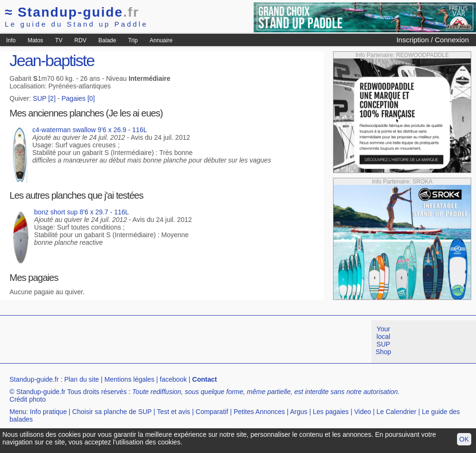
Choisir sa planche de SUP (112, 412)
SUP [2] (44, 98)
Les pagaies (331, 412)
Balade (107, 40)
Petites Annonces (259, 412)
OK (464, 439)
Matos (35, 40)
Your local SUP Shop (384, 340)
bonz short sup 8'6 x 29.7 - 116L (82, 212)
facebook (173, 379)
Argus (299, 412)
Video (362, 412)
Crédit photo (28, 399)
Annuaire (161, 40)
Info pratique (48, 412)
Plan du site (81, 379)
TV (59, 40)
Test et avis (173, 412)
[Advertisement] (173, 342)
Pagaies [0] (78, 98)
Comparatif (212, 412)
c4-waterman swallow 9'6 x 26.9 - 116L (90, 130)
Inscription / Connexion (433, 40)
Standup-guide (72, 12)
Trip (133, 40)
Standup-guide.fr (34, 379)
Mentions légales (129, 379)
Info (11, 40)
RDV (81, 40)
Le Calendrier (396, 412)
